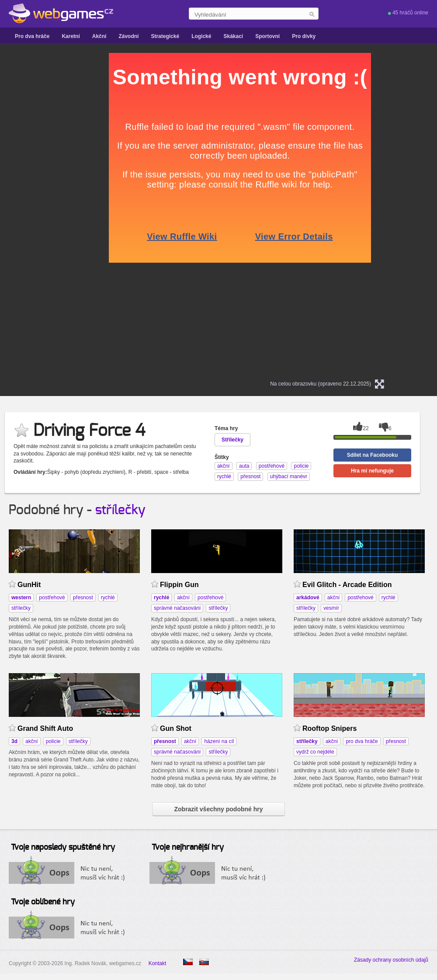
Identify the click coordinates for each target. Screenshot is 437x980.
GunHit (29, 585)
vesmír (331, 608)
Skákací (233, 36)
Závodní (128, 36)
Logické (201, 36)
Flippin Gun (179, 585)
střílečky (120, 510)
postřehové (52, 598)
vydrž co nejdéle (315, 752)
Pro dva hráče (32, 36)
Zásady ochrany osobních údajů (391, 960)
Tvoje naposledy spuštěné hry (63, 848)
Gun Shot (176, 728)
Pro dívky (304, 36)
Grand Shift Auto (45, 728)
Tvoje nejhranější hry (188, 848)
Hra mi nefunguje (372, 471)
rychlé (108, 598)
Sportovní (267, 36)
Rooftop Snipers (329, 728)
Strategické (165, 36)
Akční (99, 36)
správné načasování (177, 608)
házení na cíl (219, 741)
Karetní (71, 36)
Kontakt (158, 963)
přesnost (83, 598)
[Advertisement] (87, 184)
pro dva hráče (362, 741)
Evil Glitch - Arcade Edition (347, 585)
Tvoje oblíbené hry (43, 902)
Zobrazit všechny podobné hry (218, 809)
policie (53, 741)
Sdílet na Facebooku (373, 455)
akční (183, 598)
